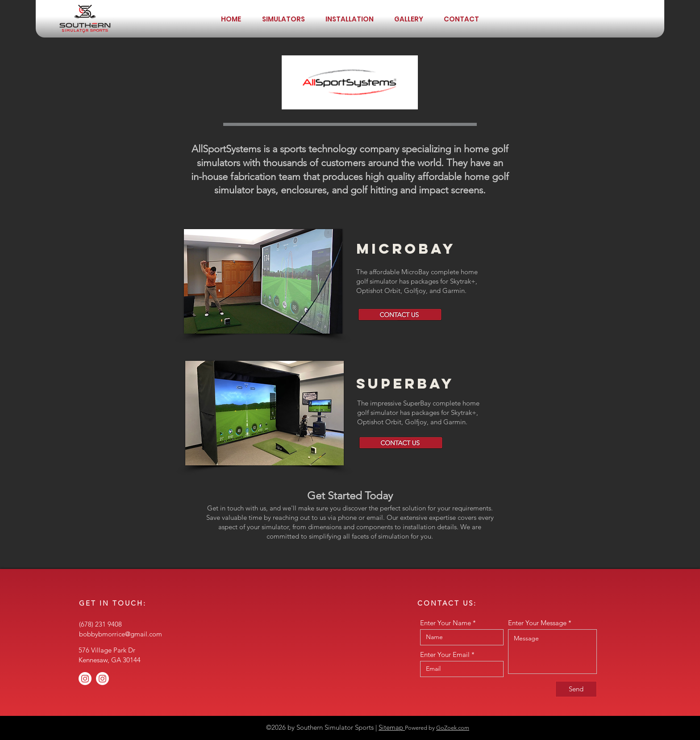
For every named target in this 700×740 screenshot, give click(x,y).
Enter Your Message (537, 623)
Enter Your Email (445, 654)
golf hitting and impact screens (417, 190)
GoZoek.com (453, 728)
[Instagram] (85, 679)
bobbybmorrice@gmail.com (121, 634)
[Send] (576, 689)
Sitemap (392, 727)
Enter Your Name (446, 623)
